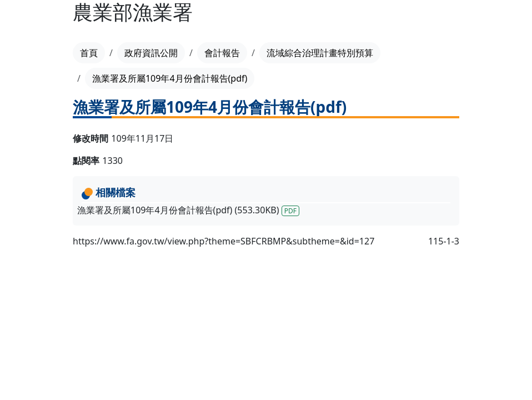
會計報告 (222, 53)
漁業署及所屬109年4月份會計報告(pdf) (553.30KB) (188, 210)
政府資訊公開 (151, 53)
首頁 (89, 53)
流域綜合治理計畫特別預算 (320, 53)
